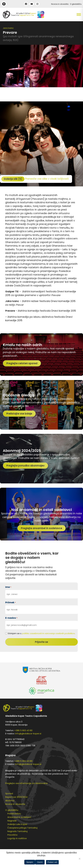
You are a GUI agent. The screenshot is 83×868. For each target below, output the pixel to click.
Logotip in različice (17, 838)
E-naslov (11, 618)
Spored (9, 793)
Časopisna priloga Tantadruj (22, 828)
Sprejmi (30, 862)
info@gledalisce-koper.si (28, 734)
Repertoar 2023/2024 (16, 797)
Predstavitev (14, 814)
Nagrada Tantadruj (17, 831)
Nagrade (12, 821)
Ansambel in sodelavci (19, 817)
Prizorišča (12, 835)
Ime (8, 587)
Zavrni (40, 862)
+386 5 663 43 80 (23, 730)
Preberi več (52, 862)
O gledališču (76, 4)
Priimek (11, 602)
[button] (73, 15)
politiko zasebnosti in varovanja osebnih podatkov (48, 633)
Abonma (10, 801)
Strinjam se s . (42, 633)
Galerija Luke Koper (17, 824)
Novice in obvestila (60, 4)
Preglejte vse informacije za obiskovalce (26, 783)
